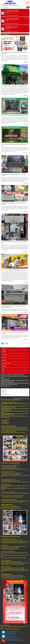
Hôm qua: (4, 393)
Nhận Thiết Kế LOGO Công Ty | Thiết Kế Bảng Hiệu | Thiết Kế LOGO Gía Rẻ (12, 28)
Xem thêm (25, 62)
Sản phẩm (4, 360)
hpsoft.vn (9, 386)
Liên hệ (3, 372)
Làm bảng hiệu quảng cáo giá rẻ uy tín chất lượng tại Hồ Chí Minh (14, 86)
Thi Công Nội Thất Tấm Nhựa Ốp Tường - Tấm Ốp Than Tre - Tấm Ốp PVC (12, 20)
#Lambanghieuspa (5, 34)
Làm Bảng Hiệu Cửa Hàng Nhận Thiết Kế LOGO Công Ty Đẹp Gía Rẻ (14, 242)
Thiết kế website (4, 386)
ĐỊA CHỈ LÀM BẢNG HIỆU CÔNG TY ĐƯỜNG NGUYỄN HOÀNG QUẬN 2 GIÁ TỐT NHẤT (14, 307)
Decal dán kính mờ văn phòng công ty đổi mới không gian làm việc (15, 116)
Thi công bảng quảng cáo (6, 363)
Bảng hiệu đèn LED (22, 399)
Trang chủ (4, 349)
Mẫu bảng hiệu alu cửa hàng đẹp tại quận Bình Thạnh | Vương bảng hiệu (14, 204)
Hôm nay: (4, 391)
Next (7, 344)
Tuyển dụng (4, 366)
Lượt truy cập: (5, 395)
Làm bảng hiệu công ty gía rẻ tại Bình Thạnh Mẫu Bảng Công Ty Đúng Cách (14, 333)
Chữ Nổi (17, 399)
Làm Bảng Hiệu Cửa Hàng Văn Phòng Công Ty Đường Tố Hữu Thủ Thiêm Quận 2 (14, 53)
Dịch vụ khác (4, 358)
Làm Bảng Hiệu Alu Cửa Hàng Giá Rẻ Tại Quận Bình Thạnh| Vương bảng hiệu (12, 12)
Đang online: (5, 390)
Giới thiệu (4, 352)
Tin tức (3, 369)
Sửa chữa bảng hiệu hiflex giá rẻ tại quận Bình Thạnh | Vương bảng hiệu (14, 175)
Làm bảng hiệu (5, 355)
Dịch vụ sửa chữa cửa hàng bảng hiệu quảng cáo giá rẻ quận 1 (14, 270)
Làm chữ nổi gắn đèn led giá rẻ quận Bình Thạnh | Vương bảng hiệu (14, 145)
